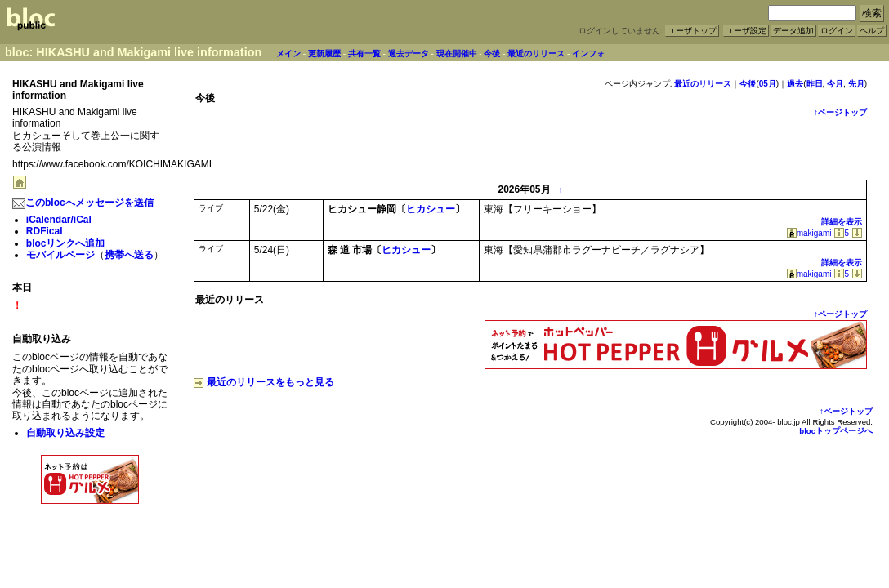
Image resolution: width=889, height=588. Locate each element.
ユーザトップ (692, 31)
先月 (856, 84)
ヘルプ (872, 31)
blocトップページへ (836, 431)
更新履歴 (324, 53)
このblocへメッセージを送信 (83, 203)
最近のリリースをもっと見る (264, 382)
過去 (795, 84)
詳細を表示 (842, 222)
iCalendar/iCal (59, 220)
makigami (809, 233)
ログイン (837, 31)
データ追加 (793, 31)
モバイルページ (60, 255)
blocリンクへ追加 (66, 243)
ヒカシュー (431, 209)
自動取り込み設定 (65, 433)
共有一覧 (364, 53)
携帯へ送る (129, 255)
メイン (288, 53)
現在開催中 (457, 53)
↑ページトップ (840, 112)
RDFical (45, 231)
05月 (768, 84)
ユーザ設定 (746, 31)
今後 (492, 53)
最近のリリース (536, 53)
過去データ (409, 53)
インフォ (588, 53)
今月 (835, 84)
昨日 (815, 84)
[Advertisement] (90, 543)
